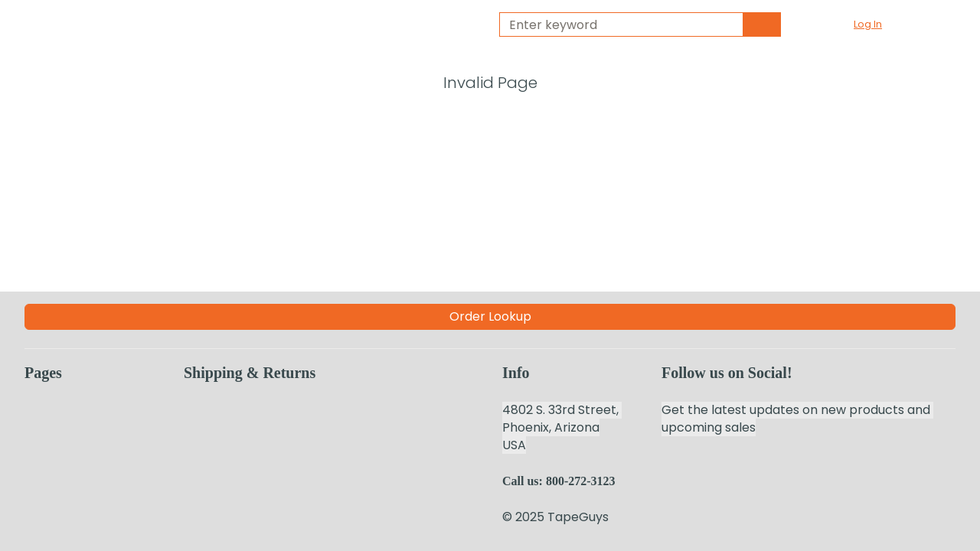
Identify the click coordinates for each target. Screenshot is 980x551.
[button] (877, 24)
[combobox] (615, 24)
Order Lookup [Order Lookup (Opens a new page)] (490, 316)
